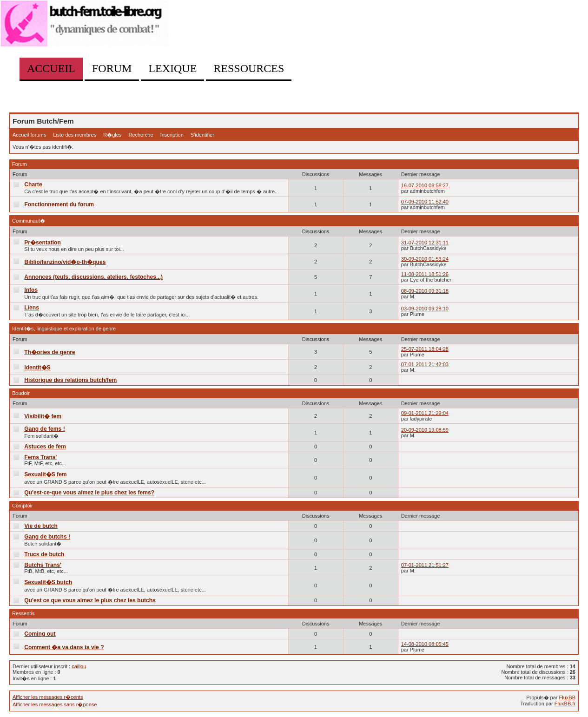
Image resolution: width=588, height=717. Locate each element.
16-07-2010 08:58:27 (425, 185)
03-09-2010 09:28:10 (425, 309)
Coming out (40, 634)
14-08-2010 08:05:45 (425, 644)
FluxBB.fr (565, 704)
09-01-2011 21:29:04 (425, 413)
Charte (33, 184)
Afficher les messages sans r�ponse (55, 704)
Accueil (51, 68)
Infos (31, 290)
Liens (32, 308)
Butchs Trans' (43, 565)
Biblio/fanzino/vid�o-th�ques (65, 262)
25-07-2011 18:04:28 (425, 349)
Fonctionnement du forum (59, 204)
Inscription (172, 135)
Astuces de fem (45, 447)
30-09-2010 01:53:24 (425, 259)
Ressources (249, 68)
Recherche (141, 135)
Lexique (172, 68)
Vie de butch (41, 526)
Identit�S (37, 368)
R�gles (112, 135)
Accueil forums (29, 135)
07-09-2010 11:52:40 (425, 202)
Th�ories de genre (50, 352)
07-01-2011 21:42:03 (425, 364)
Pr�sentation (43, 243)
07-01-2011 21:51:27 (425, 565)
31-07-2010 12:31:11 (425, 243)
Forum (112, 68)
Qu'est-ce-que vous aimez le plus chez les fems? (89, 493)
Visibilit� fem (43, 416)
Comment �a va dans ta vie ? (64, 647)
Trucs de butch (44, 554)
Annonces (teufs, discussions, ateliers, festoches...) (93, 277)
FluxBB (567, 697)
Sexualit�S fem (45, 474)
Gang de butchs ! (47, 537)
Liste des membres (75, 135)
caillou (79, 666)
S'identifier (202, 135)
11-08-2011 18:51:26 (425, 274)
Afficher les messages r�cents (48, 697)
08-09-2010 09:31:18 (425, 291)
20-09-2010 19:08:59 (425, 430)
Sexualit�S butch (48, 582)
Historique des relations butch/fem (70, 380)
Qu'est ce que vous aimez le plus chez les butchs (90, 600)
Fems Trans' (40, 457)
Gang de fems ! (44, 429)
